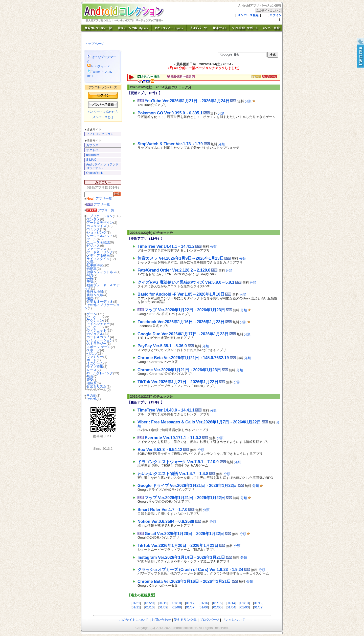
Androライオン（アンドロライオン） (102, 166)
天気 (90, 282)
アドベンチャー (98, 324)
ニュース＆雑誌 (98, 242)
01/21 (136, 603)
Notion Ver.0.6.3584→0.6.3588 (166, 521)
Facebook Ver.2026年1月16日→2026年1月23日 (181, 322)
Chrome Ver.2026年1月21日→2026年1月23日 (179, 370)
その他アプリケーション (102, 306)
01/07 (190, 607)
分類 (248, 101)
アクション (95, 321)
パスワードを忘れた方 (103, 112)
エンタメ (93, 219)
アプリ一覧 (99, 199)
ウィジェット (97, 330)
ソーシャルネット (100, 236)
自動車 (92, 269)
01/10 (149, 607)
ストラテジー (97, 344)
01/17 (190, 603)
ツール (92, 239)
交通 (90, 262)
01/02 (258, 607)
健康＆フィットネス (101, 272)
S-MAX (91, 160)
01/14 (231, 603)
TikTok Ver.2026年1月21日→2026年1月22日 (178, 382)
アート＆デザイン (100, 223)
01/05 (217, 607)
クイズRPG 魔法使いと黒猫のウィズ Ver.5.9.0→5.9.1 (186, 282)
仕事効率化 (95, 265)
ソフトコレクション (100, 134)
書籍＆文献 (95, 295)
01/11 (136, 607)
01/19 (163, 603)
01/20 (149, 603)
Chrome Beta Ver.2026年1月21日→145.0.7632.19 (183, 358)
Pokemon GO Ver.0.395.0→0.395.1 (170, 113)
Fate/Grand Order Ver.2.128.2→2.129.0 (174, 270)
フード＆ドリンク (100, 252)
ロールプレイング (100, 373)
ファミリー (95, 357)
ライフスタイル (98, 259)
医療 (90, 279)
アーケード (95, 317)
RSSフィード (98, 66)
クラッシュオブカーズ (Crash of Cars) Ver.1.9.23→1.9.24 (190, 570)
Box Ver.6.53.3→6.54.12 (160, 450)
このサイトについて (134, 620)
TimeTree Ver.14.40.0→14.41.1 (166, 410)
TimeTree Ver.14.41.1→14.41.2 (166, 246)
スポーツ (93, 350)
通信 (90, 298)
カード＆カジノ (98, 337)
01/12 (258, 603)
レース (92, 370)
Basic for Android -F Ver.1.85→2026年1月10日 (181, 294)
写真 (90, 275)
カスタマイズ (97, 226)
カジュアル (95, 334)
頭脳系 (92, 383)
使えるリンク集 (185, 620)
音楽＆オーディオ (100, 302)
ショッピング (97, 232)
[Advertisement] (197, 129)
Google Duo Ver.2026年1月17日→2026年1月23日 (183, 334)
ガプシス (92, 145)
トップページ (95, 44)
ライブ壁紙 (95, 367)
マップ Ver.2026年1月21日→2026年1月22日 (185, 498)
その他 (91, 395)
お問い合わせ (161, 620)
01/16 (204, 603)
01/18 (177, 603)
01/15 (217, 603)
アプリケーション (100, 216)
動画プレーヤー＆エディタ (102, 287)
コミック (93, 229)
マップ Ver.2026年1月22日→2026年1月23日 (185, 310)
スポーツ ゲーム (99, 347)
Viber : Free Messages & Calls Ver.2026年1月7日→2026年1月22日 (199, 422)
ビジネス (93, 246)
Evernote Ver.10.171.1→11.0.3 (173, 438)
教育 (90, 376)
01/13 (245, 603)
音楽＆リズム (97, 386)
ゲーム (91, 314)
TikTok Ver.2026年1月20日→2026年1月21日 (178, 546)
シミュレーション (100, 340)
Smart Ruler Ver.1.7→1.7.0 (162, 510)
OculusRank (94, 173)
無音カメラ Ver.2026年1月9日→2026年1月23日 (181, 258)
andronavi (93, 155)
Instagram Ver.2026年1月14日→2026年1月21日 (181, 557)
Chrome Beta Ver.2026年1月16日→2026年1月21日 (184, 581)
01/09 (163, 607)
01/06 (204, 607)
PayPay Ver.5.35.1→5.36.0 (162, 346)
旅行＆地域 (95, 292)
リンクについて (233, 620)
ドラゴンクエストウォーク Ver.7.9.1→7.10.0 (178, 462)
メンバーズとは (103, 117)
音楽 (90, 380)
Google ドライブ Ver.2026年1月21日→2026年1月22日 (187, 486)
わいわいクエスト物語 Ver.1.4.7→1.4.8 (173, 474)
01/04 (231, 607)
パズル (92, 353)
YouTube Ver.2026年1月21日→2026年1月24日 (187, 101)
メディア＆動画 (98, 255)
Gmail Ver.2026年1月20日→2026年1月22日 (184, 534)
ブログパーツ (209, 620)
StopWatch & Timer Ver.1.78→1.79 (170, 144)
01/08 (177, 607)
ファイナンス (97, 249)
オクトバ (92, 150)
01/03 (245, 607)
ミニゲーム (95, 363)
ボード (92, 360)
